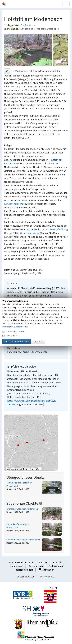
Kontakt (58, 563)
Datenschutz (36, 566)
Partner (43, 563)
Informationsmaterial (21, 563)
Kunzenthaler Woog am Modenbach (23, 540)
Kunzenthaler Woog (15, 204)
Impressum (17, 566)
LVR (33, 577)
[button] (7, 71)
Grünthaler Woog (30, 233)
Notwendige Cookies (14, 331)
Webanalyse (10, 335)
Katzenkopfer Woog (57, 229)
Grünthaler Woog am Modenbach (22, 509)
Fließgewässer (28, 25)
